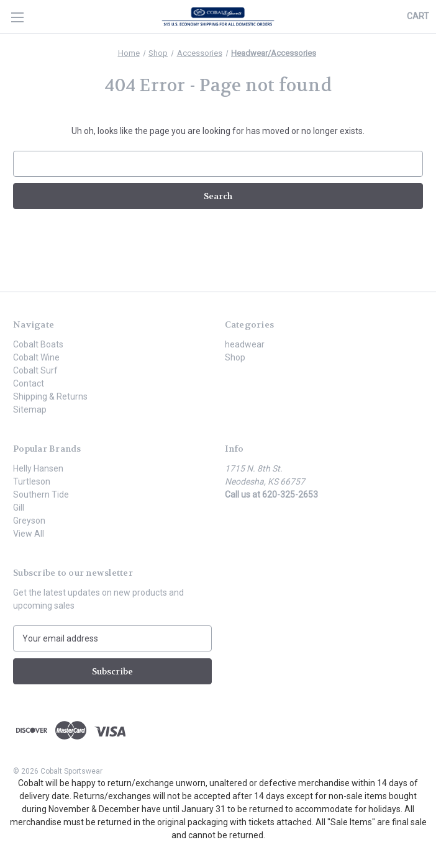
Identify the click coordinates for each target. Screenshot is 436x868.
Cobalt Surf (35, 370)
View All (29, 534)
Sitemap (30, 409)
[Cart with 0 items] (418, 16)
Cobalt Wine (36, 357)
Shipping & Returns (50, 396)
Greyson (29, 521)
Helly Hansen (38, 468)
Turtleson (32, 481)
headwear (245, 344)
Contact (29, 383)
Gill (19, 508)
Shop (235, 357)
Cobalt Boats (38, 344)
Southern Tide (41, 494)
